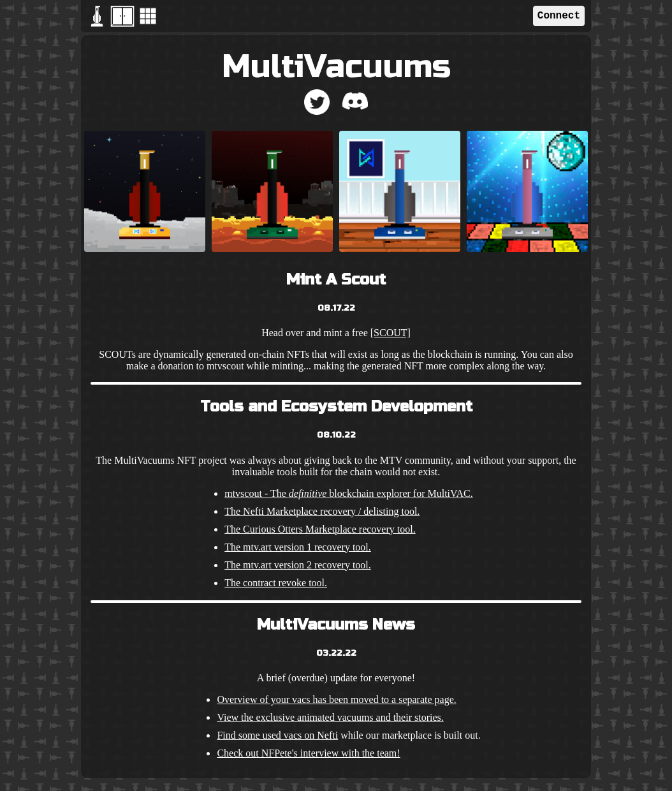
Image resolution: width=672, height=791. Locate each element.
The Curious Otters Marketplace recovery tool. (320, 529)
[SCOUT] (391, 333)
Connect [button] (559, 16)
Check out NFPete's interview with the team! (308, 753)
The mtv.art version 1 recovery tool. (298, 547)
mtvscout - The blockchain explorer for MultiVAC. (349, 493)
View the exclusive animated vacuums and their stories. (330, 717)
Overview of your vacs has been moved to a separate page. (336, 699)
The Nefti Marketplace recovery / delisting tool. (322, 511)
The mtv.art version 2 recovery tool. (298, 565)
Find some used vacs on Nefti (277, 735)
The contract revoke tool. (276, 583)
